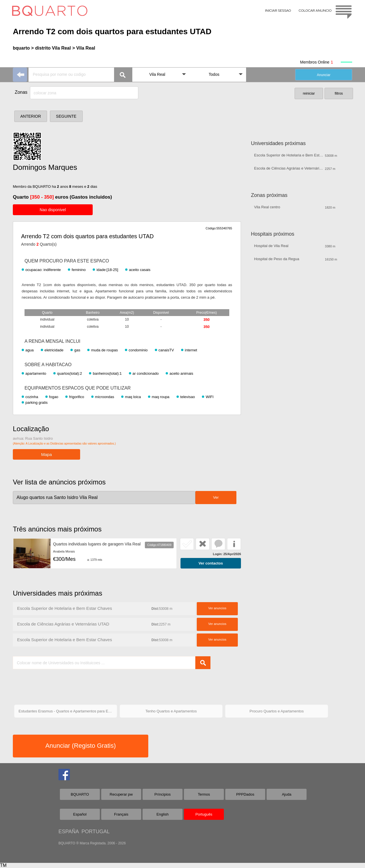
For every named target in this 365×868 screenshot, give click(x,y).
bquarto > (23, 48)
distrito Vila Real (53, 48)
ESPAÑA (69, 832)
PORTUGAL (96, 832)
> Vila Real (84, 48)
